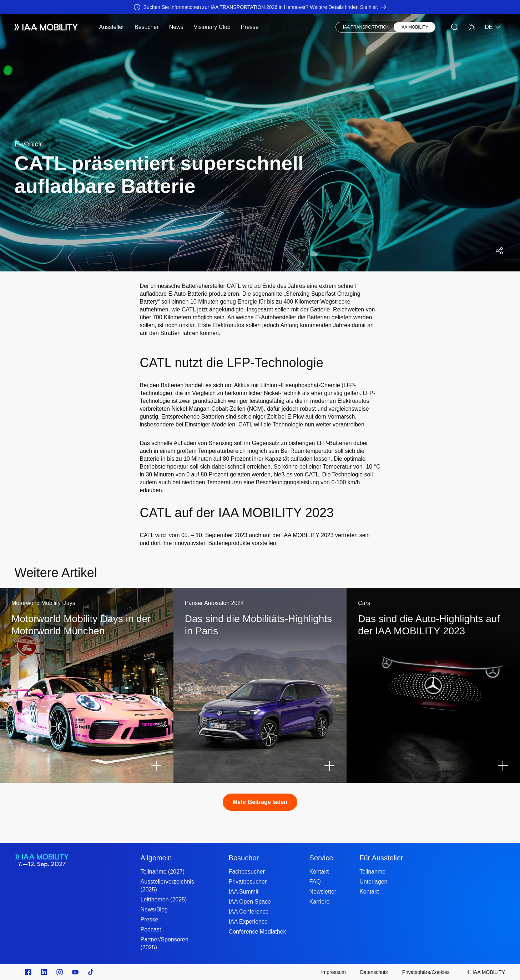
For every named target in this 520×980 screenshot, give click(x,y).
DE (493, 27)
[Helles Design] (472, 27)
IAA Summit (244, 892)
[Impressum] (334, 972)
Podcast (151, 929)
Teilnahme (372, 872)
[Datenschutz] (374, 972)
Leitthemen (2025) (163, 899)
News (176, 27)
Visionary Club (212, 27)
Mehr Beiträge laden (260, 802)
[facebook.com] (28, 972)
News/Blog (154, 909)
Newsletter (323, 892)
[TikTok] (91, 972)
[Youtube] (75, 972)
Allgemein (156, 858)
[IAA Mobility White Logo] (46, 27)
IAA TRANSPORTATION (366, 27)
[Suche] (455, 27)
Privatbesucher (248, 882)
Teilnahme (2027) (162, 872)
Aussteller (112, 27)
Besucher (147, 27)
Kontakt (319, 872)
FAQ (315, 882)
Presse (250, 27)
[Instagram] (60, 972)
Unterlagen (373, 882)
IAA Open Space (250, 902)
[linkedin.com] (44, 972)
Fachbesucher (247, 872)
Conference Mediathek (258, 932)
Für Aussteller (381, 858)
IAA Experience (248, 922)
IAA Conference (249, 912)
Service (321, 858)
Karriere (320, 902)
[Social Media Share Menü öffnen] (499, 251)
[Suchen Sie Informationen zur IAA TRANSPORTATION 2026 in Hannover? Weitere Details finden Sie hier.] (260, 7)
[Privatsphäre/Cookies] (426, 972)
